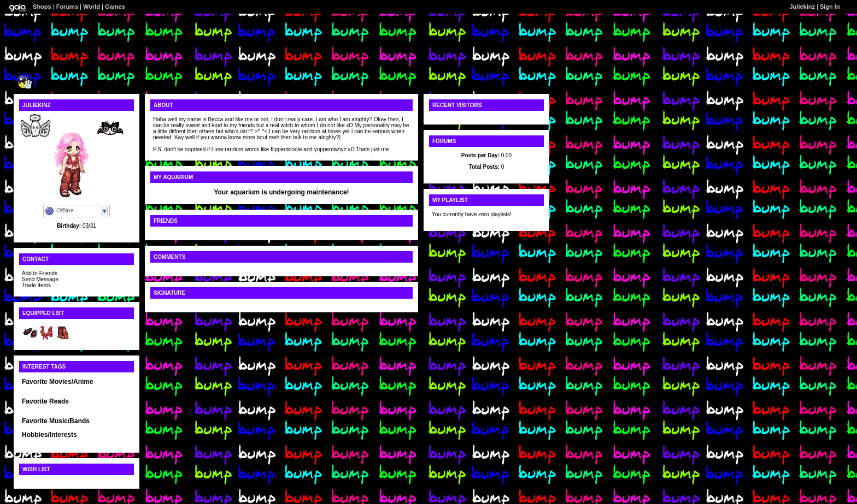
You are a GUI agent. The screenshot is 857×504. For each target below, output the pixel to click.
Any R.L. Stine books (49, 408)
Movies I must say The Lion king (64, 389)
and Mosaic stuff (108, 441)
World (92, 7)
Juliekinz (802, 7)
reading (76, 441)
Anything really (42, 428)
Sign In (830, 7)
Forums (67, 7)
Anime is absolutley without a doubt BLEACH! (76, 392)
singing (55, 441)
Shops (42, 7)
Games (115, 7)
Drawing (33, 441)
